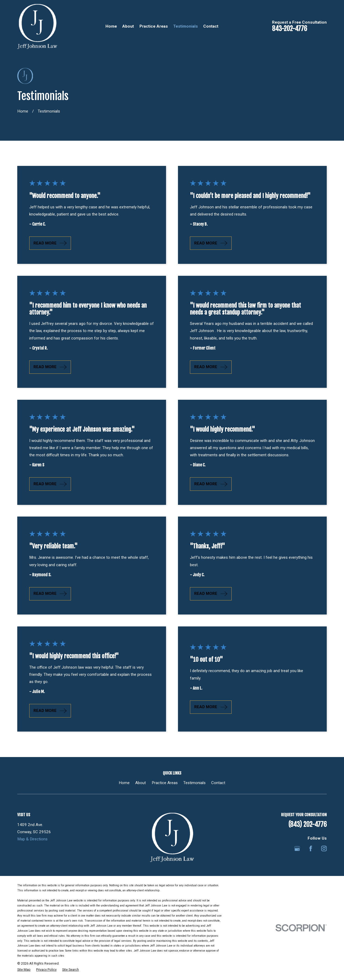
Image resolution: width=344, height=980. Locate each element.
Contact (218, 783)
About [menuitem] (128, 26)
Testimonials (194, 783)
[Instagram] (324, 848)
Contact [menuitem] (211, 26)
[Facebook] (311, 848)
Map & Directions (32, 839)
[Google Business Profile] (297, 848)
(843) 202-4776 (308, 824)
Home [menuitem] (111, 26)
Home (124, 783)
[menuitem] (24, 970)
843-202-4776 (290, 29)
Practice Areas (165, 783)
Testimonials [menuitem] (186, 26)
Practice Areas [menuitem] (154, 26)
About (141, 783)
